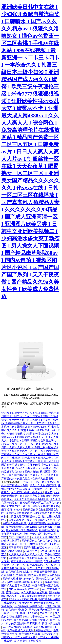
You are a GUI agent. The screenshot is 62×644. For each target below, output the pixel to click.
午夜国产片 (46, 613)
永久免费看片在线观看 (34, 592)
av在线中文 (31, 551)
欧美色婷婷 (52, 582)
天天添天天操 (40, 537)
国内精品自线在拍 (33, 510)
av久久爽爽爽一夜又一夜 (23, 520)
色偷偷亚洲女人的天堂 (21, 630)
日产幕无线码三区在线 (41, 565)
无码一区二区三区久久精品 (39, 482)
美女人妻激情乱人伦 (37, 617)
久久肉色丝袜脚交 (17, 610)
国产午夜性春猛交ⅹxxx (37, 548)
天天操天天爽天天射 (46, 572)
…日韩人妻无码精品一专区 (25, 516)
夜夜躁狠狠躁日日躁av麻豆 (22, 527)
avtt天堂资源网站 (44, 603)
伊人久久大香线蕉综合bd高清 (31, 499)
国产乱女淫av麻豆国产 (42, 610)
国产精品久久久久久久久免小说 (40, 541)
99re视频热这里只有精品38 (22, 530)
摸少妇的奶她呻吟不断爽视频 (23, 624)
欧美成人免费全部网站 (19, 513)
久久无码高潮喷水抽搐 (19, 572)
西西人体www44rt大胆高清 (27, 561)
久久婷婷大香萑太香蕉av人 (27, 492)
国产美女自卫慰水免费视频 (44, 575)
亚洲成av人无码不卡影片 (23, 599)
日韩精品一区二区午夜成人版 (19, 637)
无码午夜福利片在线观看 (29, 606)
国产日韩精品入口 (19, 537)
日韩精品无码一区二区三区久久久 (40, 503)
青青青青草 (15, 548)
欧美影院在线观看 (30, 634)
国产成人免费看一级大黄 (16, 586)
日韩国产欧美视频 (35, 496)
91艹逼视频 (20, 575)
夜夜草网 (7, 575)
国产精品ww (50, 634)
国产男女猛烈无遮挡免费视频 (31, 620)
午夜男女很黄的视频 (15, 523)
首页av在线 (13, 592)
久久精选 (33, 613)
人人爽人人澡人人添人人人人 (26, 554)
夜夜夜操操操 (47, 530)
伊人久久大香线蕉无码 (43, 485)
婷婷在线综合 (44, 630)
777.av (48, 561)
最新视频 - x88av (11, 510)
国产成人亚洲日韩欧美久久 (19, 579)
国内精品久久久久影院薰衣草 (26, 558)
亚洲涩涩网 (26, 603)
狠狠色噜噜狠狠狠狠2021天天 (26, 582)
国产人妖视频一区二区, (15, 544)
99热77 (49, 492)
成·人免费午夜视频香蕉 (28, 641)
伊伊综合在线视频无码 (46, 506)
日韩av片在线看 (51, 624)
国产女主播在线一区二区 (16, 506)
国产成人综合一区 (50, 520)
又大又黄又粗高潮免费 (33, 596)
